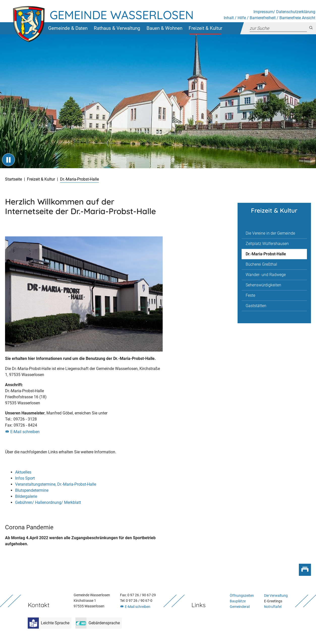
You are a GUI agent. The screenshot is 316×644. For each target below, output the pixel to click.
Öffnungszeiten (242, 596)
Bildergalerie (26, 496)
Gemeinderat (240, 607)
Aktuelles (23, 472)
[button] (68, 28)
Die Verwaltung (276, 596)
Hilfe (242, 18)
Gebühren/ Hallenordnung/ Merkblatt (48, 502)
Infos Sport (25, 478)
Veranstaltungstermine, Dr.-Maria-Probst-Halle (56, 484)
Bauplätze (238, 601)
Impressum (263, 12)
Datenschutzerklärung (296, 12)
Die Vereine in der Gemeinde (270, 233)
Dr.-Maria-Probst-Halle (266, 254)
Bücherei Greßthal (261, 264)
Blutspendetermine (32, 490)
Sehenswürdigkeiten (263, 285)
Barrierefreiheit (263, 18)
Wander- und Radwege (266, 275)
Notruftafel (273, 607)
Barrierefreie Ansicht (297, 18)
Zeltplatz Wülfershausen (267, 244)
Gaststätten (256, 306)
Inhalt (229, 18)
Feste (250, 295)
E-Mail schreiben (25, 432)
